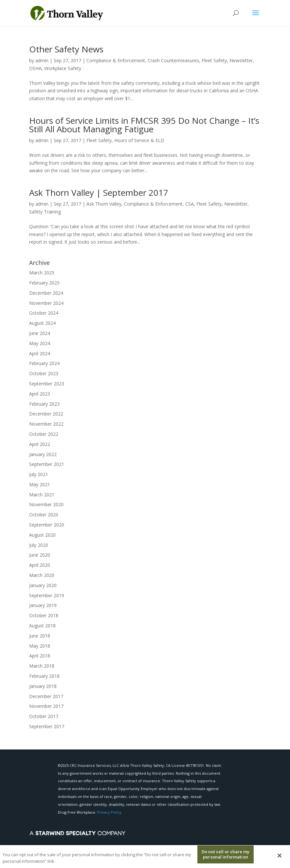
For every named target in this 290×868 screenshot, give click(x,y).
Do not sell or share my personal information (226, 857)
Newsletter (241, 60)
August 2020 (42, 535)
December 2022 (46, 414)
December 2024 (46, 293)
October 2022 (44, 434)
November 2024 (46, 303)
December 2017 (46, 696)
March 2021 (42, 495)
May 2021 (40, 484)
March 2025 (42, 273)
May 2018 (40, 646)
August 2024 (42, 323)
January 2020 (43, 585)
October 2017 (44, 716)
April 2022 (40, 444)
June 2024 (40, 333)
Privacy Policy (109, 812)
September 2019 (47, 595)
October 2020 (44, 515)
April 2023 (40, 394)
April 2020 (40, 565)
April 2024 (40, 353)
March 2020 (42, 575)
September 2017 (47, 726)
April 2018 (40, 656)
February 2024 (44, 363)
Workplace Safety (63, 68)
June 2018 (40, 636)
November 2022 (46, 424)
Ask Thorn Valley (104, 204)
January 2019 (43, 605)
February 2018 (44, 676)
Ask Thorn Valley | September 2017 (99, 193)
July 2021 (39, 474)
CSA (190, 204)
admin (42, 60)
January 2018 (43, 686)
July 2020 (39, 545)
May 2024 (40, 343)
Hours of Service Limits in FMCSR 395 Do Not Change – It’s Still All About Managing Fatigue (144, 125)
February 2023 (44, 404)
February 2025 (44, 283)
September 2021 (47, 464)
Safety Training (45, 212)
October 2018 (44, 615)
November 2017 (46, 706)
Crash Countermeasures (173, 60)
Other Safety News (66, 49)
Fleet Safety (214, 60)
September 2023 (47, 384)
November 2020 (46, 504)
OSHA (35, 68)
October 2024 (44, 313)
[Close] (280, 858)
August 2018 (42, 626)
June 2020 (40, 555)
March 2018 (42, 666)
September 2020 (47, 525)
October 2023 (44, 373)
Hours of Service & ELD (139, 140)
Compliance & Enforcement (116, 60)
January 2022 (43, 454)
